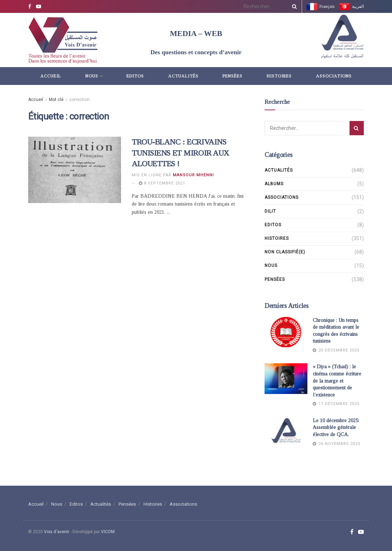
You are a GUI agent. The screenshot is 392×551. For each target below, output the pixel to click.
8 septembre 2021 (162, 183)
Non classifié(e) (285, 252)
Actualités (183, 76)
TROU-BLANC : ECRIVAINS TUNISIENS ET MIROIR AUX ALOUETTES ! (180, 153)
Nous (92, 76)
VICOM (108, 532)
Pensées (232, 76)
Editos (135, 76)
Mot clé (56, 100)
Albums (274, 184)
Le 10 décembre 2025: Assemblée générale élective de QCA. (336, 428)
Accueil (51, 76)
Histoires (279, 76)
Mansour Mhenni (193, 175)
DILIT (270, 211)
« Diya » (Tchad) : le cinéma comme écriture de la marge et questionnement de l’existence (337, 381)
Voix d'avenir (57, 532)
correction (79, 100)
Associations (334, 76)
